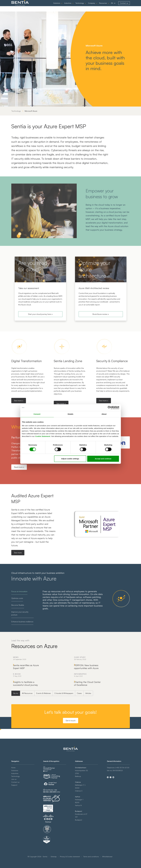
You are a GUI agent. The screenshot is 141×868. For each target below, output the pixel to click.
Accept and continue (103, 459)
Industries (68, 6)
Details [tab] (71, 414)
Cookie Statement (43, 436)
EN (112, 6)
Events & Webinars (44, 731)
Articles (88, 731)
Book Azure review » (101, 314)
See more (18, 553)
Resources (103, 6)
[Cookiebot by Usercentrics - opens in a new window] (109, 408)
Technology (80, 6)
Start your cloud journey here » (40, 314)
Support (14, 813)
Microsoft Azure (31, 111)
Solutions (57, 6)
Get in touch (71, 758)
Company (92, 6)
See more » (19, 401)
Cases (79, 731)
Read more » (19, 467)
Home (13, 795)
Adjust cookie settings (70, 459)
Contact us (124, 6)
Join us (14, 807)
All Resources (27, 731)
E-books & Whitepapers (64, 731)
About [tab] (104, 414)
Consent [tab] (37, 414)
